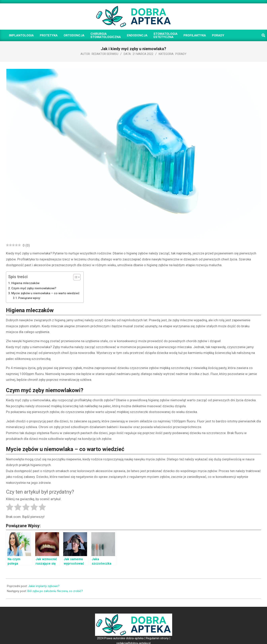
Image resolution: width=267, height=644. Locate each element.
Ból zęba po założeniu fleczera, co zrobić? (55, 591)
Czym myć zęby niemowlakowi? (34, 288)
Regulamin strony (157, 638)
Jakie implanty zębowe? (44, 586)
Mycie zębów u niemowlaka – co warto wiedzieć (45, 293)
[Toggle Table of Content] (75, 277)
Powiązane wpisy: (30, 298)
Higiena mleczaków (25, 283)
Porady (181, 54)
